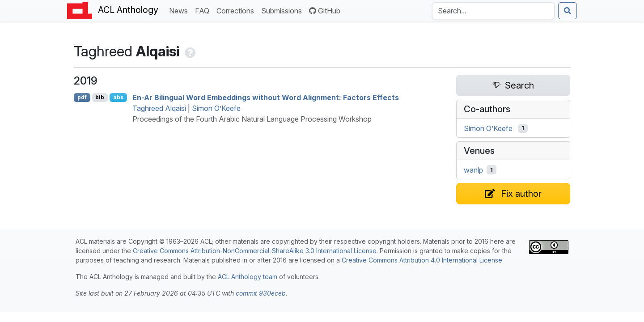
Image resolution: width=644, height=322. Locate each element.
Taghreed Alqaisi (159, 108)
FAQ (204, 10)
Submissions (283, 10)
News (180, 10)
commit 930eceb (261, 293)
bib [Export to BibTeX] (100, 97)
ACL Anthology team (248, 277)
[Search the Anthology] (493, 11)
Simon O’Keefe (216, 108)
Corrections (237, 10)
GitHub (325, 11)
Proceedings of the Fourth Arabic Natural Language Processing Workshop (252, 119)
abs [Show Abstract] (118, 97)
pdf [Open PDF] (82, 97)
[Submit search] (568, 11)
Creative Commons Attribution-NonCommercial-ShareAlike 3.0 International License (255, 251)
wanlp (473, 170)
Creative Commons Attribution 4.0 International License (422, 260)
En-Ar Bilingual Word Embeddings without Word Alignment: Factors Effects (266, 97)
